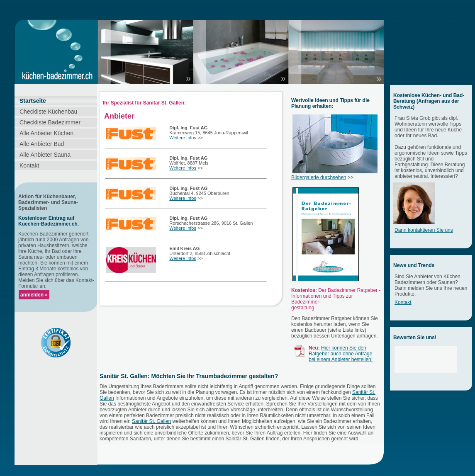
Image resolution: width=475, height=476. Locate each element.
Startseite (33, 101)
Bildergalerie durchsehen (319, 177)
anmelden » (34, 295)
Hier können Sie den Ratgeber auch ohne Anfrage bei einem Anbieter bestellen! (341, 354)
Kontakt (29, 165)
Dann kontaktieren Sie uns (424, 230)
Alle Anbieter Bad (42, 144)
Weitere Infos (183, 138)
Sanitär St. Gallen (151, 421)
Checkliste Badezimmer (50, 122)
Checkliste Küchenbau (48, 112)
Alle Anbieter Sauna (45, 155)
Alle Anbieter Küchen (46, 133)
